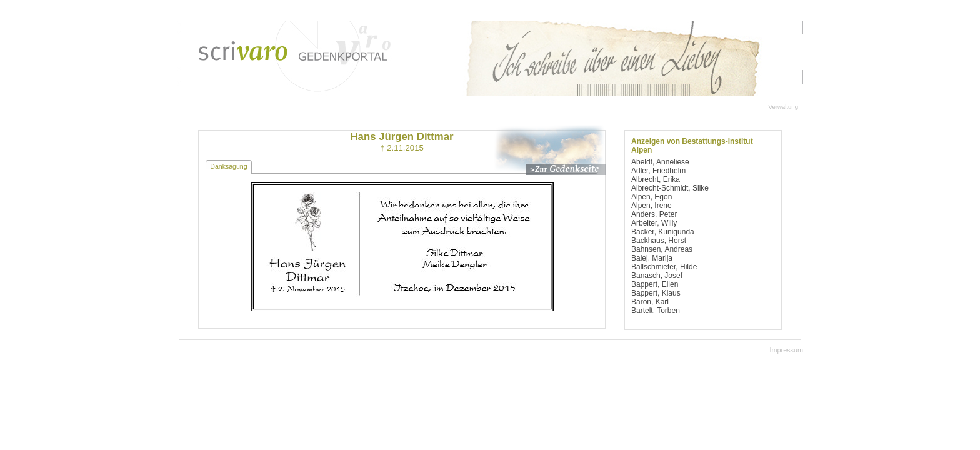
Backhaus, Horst (659, 241)
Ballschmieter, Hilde (664, 267)
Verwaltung (783, 107)
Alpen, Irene (652, 206)
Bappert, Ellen (655, 284)
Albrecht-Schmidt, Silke (670, 188)
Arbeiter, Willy (654, 223)
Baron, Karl (650, 302)
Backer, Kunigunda (663, 232)
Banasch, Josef (657, 276)
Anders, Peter (654, 214)
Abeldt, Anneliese (660, 162)
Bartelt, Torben (656, 311)
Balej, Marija (652, 258)
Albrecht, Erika (656, 179)
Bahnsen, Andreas (662, 249)
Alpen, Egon (652, 197)
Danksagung (228, 166)
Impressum (787, 350)
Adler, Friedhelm (658, 171)
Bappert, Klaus (656, 293)
